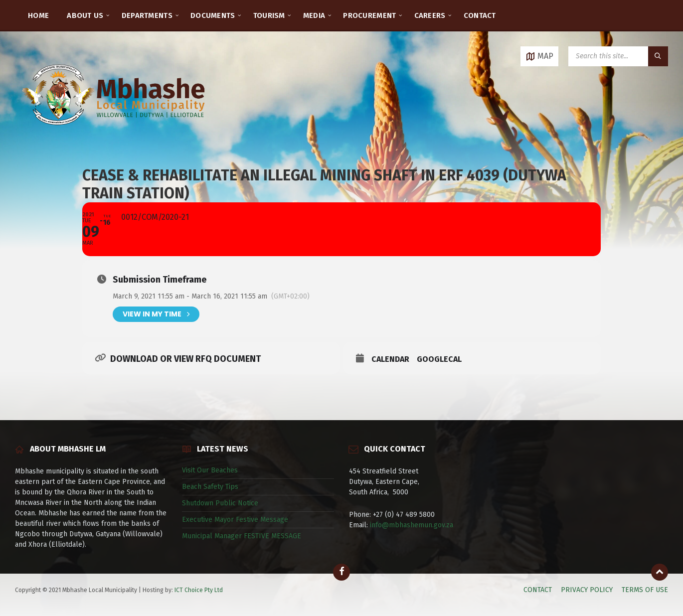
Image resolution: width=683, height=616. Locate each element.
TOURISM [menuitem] (269, 15)
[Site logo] (115, 137)
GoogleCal (439, 359)
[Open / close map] (539, 56)
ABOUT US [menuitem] (85, 15)
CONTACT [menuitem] (480, 15)
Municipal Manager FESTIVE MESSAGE (242, 536)
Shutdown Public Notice (220, 503)
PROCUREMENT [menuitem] (369, 15)
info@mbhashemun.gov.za (412, 525)
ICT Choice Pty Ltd (199, 590)
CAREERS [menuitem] (430, 15)
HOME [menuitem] (38, 15)
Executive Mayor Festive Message (235, 520)
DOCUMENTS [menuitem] (213, 15)
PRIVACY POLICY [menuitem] (587, 590)
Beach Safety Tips (210, 487)
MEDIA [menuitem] (314, 15)
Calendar (390, 359)
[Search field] (618, 56)
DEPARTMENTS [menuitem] (147, 15)
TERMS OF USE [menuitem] (645, 590)
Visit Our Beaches (210, 470)
